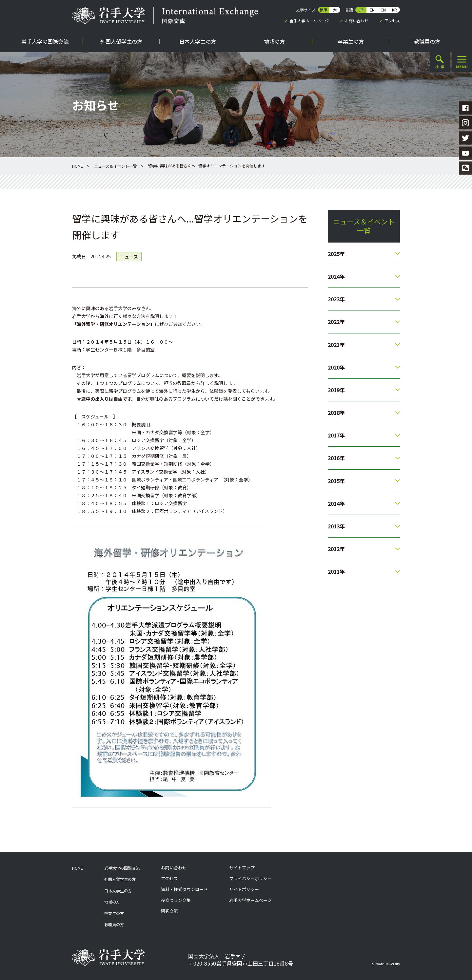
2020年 (336, 367)
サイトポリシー (244, 889)
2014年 (336, 503)
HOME (78, 166)
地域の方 (112, 902)
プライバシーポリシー (250, 879)
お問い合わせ (357, 21)
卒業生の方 (114, 913)
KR (394, 10)
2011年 (336, 571)
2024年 (336, 276)
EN (372, 10)
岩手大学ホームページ (309, 21)
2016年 (336, 458)
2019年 (336, 390)
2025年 (336, 254)
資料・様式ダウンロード (184, 889)
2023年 (336, 299)
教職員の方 (114, 924)
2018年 (336, 413)
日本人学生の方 (118, 891)
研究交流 (169, 911)
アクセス (392, 21)
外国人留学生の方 (120, 879)
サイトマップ (242, 868)
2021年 (336, 345)
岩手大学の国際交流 (122, 868)
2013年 (336, 526)
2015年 (336, 481)
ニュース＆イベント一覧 (116, 166)
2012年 (336, 549)
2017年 (336, 435)
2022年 (336, 322)
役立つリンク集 (176, 900)
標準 (324, 10)
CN (383, 10)
